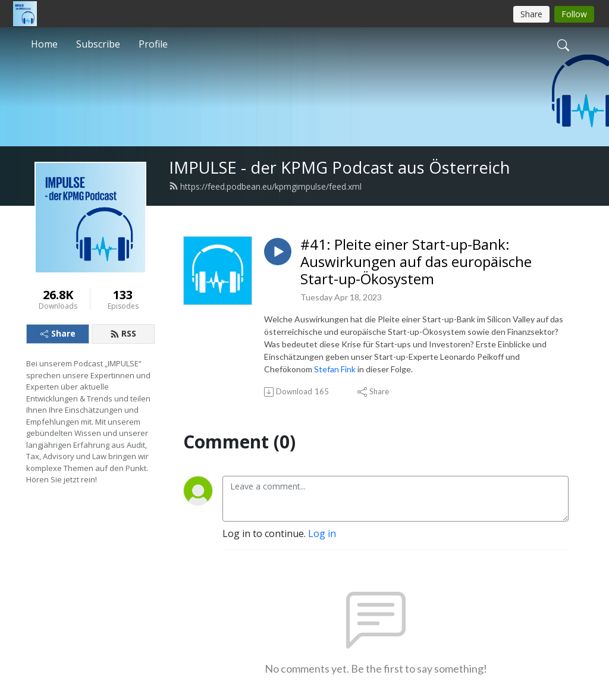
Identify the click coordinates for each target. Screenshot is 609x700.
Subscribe (98, 44)
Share (58, 333)
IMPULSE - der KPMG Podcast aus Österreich (340, 167)
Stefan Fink (335, 369)
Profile (153, 44)
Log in (322, 533)
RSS (123, 333)
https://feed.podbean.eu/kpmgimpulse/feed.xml (265, 186)
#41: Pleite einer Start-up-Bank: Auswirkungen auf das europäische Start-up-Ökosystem (416, 262)
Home (44, 44)
